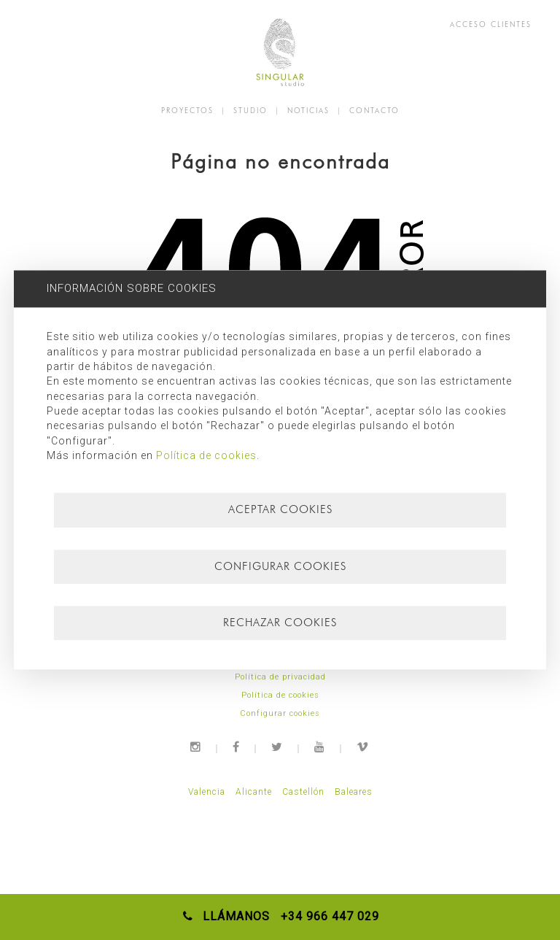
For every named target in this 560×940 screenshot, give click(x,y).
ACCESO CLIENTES (491, 24)
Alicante (254, 792)
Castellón (303, 792)
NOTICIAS (308, 110)
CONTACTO (374, 110)
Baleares (354, 792)
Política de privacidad (280, 677)
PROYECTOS (187, 110)
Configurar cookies (280, 713)
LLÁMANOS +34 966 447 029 (280, 916)
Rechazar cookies (280, 623)
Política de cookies (280, 695)
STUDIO (250, 110)
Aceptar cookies (280, 509)
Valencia (207, 792)
